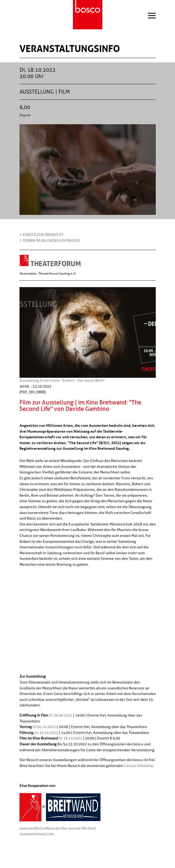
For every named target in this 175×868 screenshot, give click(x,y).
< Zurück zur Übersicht (41, 235)
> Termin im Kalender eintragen (50, 240)
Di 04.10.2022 (44, 727)
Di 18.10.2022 (70, 738)
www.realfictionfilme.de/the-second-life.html (58, 828)
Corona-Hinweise (139, 766)
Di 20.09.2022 (61, 715)
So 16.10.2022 (46, 733)
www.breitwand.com (37, 834)
